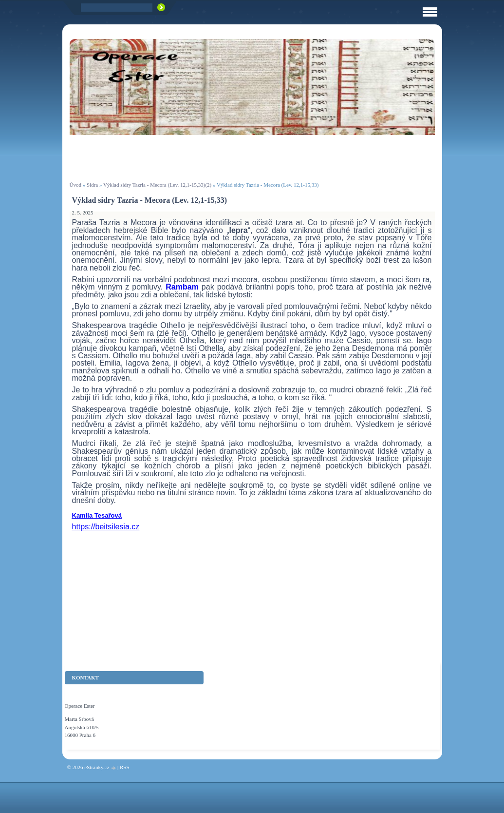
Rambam (184, 287)
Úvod (75, 185)
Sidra (92, 185)
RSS (125, 767)
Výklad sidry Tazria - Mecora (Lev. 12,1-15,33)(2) (157, 185)
